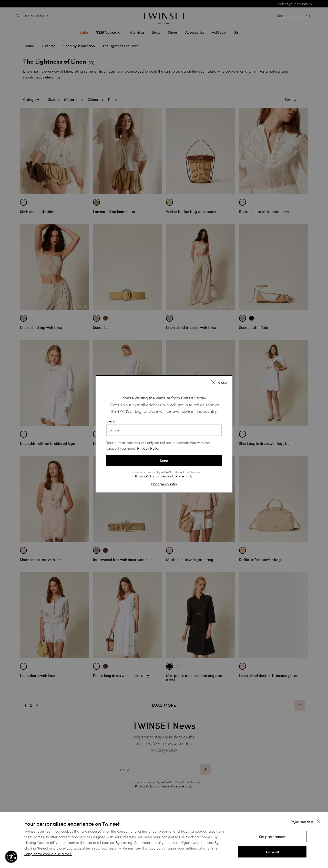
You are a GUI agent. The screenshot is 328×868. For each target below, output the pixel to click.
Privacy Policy (148, 448)
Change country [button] (164, 484)
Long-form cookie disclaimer (48, 854)
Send (164, 461)
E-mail (164, 427)
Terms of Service (172, 476)
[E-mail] (164, 430)
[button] (272, 836)
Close (219, 382)
